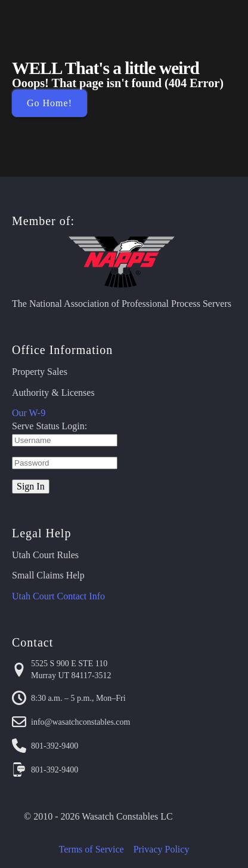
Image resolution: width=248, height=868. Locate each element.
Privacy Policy (162, 849)
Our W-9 (29, 413)
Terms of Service (92, 849)
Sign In (31, 486)
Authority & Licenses (53, 393)
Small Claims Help (48, 575)
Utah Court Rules (45, 555)
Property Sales (40, 372)
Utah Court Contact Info (58, 596)
